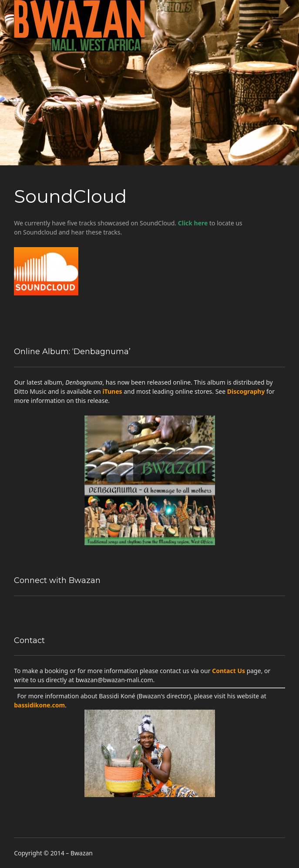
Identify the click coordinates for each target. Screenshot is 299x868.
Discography (246, 391)
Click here (193, 223)
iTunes (112, 391)
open (278, 22)
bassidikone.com (39, 705)
